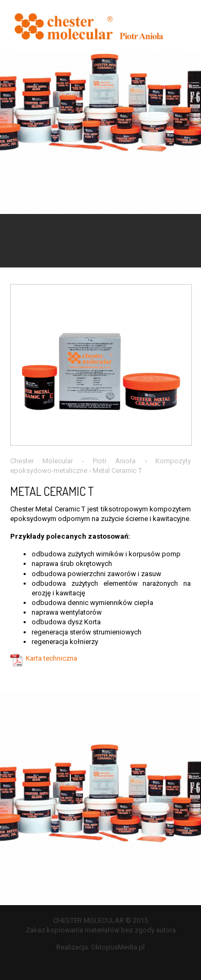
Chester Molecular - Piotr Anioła (73, 461)
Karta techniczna (51, 658)
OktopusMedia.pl (118, 947)
